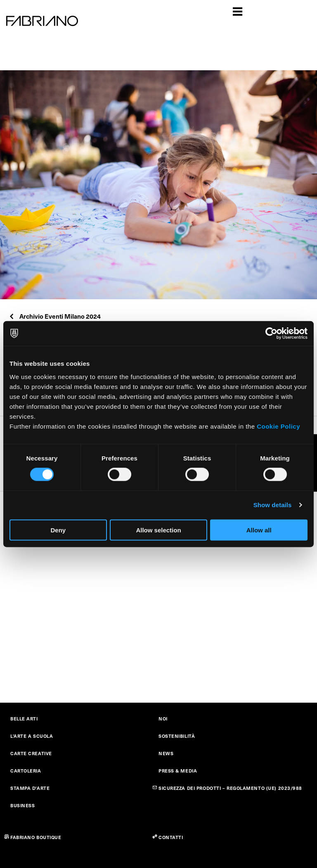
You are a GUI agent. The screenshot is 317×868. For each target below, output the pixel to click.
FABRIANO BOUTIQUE (36, 837)
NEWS (166, 753)
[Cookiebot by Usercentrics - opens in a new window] (271, 334)
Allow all (259, 530)
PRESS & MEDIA (178, 771)
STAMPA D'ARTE (30, 788)
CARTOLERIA (26, 771)
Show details (273, 505)
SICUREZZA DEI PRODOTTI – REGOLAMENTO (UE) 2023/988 (230, 788)
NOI (163, 719)
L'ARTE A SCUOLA (32, 736)
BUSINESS (22, 805)
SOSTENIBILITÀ (177, 736)
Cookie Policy (278, 426)
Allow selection (158, 530)
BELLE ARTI (24, 719)
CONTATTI (171, 837)
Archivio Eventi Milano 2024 (54, 316)
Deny (58, 530)
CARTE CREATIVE (31, 753)
